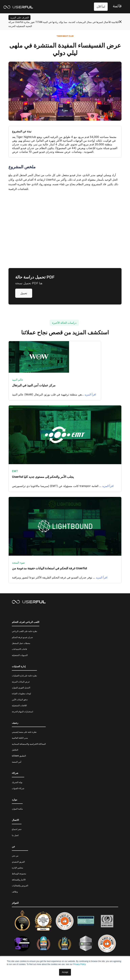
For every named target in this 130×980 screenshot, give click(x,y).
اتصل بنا (15, 835)
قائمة (117, 6)
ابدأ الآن (101, 7)
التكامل (15, 750)
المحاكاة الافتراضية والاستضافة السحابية (29, 744)
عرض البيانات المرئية (21, 682)
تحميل (24, 293)
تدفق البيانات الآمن (20, 700)
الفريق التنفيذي (18, 862)
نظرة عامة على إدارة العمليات (24, 676)
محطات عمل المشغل (21, 643)
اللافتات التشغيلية (19, 705)
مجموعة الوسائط (19, 874)
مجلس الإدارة (17, 868)
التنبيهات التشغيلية (20, 655)
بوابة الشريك (17, 782)
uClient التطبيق (19, 756)
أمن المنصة (17, 762)
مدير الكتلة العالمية (20, 738)
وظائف (15, 892)
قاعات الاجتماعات (19, 649)
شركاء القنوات (18, 788)
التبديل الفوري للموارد (21, 688)
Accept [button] (65, 972)
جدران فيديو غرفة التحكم (22, 637)
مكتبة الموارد (17, 809)
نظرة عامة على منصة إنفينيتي (24, 732)
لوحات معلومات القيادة (21, 693)
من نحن (15, 856)
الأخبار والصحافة (19, 880)
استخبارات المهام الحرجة (22, 712)
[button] (117, 7)
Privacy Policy (79, 964)
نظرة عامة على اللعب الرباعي (24, 631)
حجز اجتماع (17, 829)
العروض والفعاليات (20, 886)
